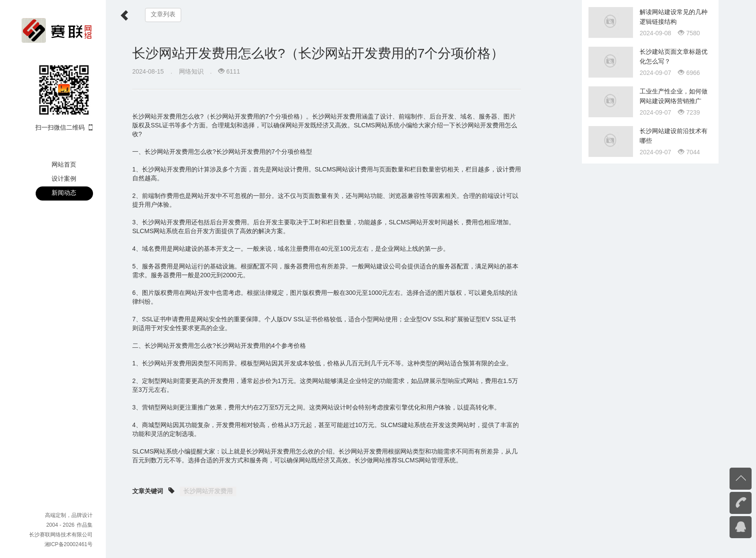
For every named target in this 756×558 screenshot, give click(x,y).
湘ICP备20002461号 (69, 544)
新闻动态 (64, 193)
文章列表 (163, 14)
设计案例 (64, 179)
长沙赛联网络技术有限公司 (61, 535)
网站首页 (64, 164)
